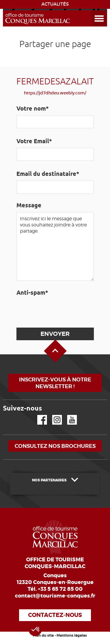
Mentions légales (72, 635)
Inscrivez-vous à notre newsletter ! (55, 383)
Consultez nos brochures (55, 446)
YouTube (68, 415)
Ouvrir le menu (92, 10)
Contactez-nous (55, 615)
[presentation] (60, 311)
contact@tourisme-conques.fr (55, 596)
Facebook (38, 415)
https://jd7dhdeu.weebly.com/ (55, 93)
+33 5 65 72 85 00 (60, 589)
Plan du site (43, 635)
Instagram (53, 415)
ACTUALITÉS (55, 4)
